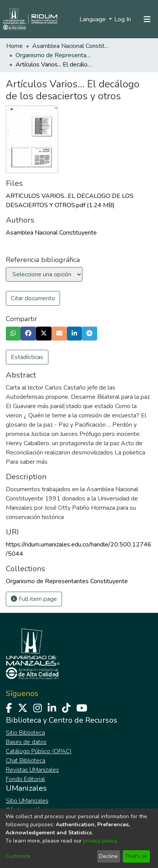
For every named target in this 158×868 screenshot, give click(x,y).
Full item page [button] (34, 599)
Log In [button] (123, 19)
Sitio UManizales (27, 801)
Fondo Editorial (25, 779)
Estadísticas (27, 357)
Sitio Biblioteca (25, 733)
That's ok (136, 856)
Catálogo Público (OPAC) (39, 751)
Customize (18, 856)
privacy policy (100, 841)
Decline (108, 856)
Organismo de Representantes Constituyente (54, 55)
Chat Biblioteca (26, 761)
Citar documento (33, 298)
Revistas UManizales (32, 770)
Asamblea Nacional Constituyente (71, 46)
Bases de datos (26, 742)
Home (15, 46)
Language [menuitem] (93, 19)
